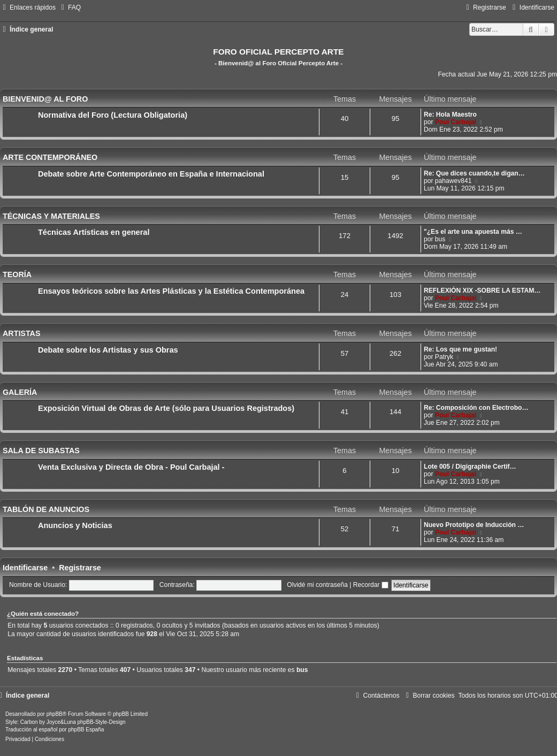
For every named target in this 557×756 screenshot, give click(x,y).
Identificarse (25, 568)
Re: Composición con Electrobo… (476, 408)
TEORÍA (17, 274)
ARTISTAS (21, 333)
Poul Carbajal (456, 122)
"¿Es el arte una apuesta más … (473, 232)
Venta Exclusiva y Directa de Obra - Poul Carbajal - (131, 467)
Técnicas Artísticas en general (94, 232)
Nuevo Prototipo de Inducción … (474, 525)
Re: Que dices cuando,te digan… (474, 173)
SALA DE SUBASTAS (41, 450)
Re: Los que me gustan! (460, 349)
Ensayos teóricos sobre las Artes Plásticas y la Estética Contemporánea (171, 291)
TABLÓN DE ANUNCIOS (46, 509)
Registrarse (80, 568)
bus (440, 239)
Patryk (444, 357)
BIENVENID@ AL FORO (45, 99)
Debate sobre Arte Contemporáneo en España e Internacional (151, 174)
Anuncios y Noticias (75, 525)
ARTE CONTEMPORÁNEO (50, 157)
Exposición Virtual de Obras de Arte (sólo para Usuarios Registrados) (166, 408)
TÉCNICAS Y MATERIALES (51, 216)
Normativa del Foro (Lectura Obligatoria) (113, 115)
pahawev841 (453, 181)
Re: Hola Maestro (450, 114)
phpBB (55, 714)
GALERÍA (20, 392)
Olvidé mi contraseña (317, 585)
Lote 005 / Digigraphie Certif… (470, 467)
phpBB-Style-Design (102, 722)
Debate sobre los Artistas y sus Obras (108, 350)
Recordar (371, 585)
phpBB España (86, 730)
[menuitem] (70, 7)
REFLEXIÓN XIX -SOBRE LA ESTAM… (482, 291)
